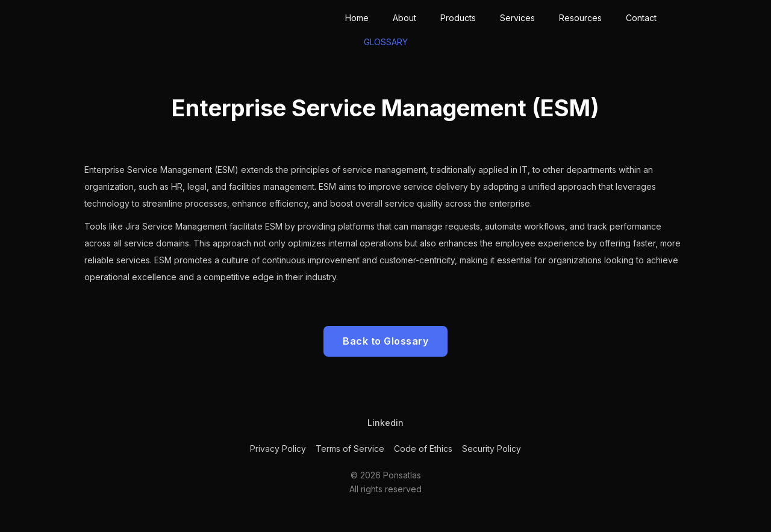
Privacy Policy (278, 449)
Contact (641, 18)
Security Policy (492, 449)
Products (458, 18)
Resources (580, 18)
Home (357, 18)
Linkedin (385, 423)
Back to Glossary (385, 341)
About (404, 18)
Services (517, 18)
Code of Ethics (423, 449)
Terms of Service (350, 449)
